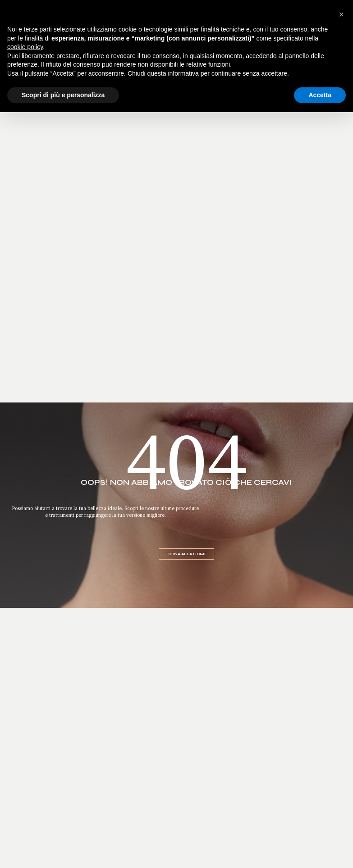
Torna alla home (186, 554)
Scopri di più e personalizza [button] (63, 95)
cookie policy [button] (25, 47)
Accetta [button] (320, 95)
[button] (341, 14)
